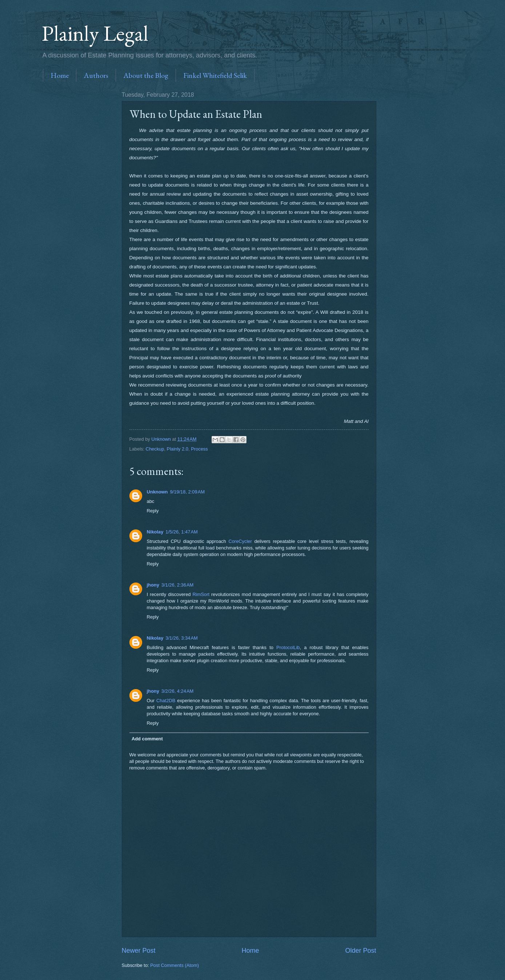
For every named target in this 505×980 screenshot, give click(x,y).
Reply (153, 511)
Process (199, 449)
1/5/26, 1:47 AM (181, 532)
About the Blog (146, 75)
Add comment (147, 739)
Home (60, 75)
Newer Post (139, 951)
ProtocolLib (288, 647)
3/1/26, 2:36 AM (177, 585)
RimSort (201, 594)
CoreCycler (240, 541)
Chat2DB (166, 701)
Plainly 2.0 (178, 449)
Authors (96, 75)
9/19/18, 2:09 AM (187, 492)
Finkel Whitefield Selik (215, 75)
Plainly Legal (95, 33)
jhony (153, 585)
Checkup (155, 449)
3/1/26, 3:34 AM (181, 638)
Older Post (360, 951)
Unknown (157, 492)
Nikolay (155, 532)
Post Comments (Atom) (175, 965)
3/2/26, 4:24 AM (177, 691)
